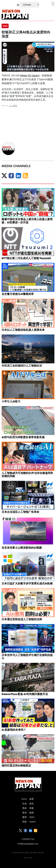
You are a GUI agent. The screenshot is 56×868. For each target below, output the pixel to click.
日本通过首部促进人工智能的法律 (22, 619)
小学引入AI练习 (11, 401)
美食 (32, 808)
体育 (32, 799)
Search (33, 822)
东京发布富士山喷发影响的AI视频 (22, 548)
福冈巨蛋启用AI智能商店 (16, 765)
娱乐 (32, 803)
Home (24, 799)
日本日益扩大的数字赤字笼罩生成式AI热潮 (27, 583)
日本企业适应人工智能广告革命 (20, 512)
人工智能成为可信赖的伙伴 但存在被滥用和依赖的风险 (27, 475)
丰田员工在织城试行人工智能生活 (22, 366)
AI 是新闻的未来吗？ (14, 730)
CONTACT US (28, 839)
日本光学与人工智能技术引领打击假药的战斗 (27, 657)
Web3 (32, 817)
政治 (25, 813)
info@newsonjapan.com (28, 844)
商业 (25, 808)
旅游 (32, 813)
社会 (25, 803)
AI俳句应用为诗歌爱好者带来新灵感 (23, 437)
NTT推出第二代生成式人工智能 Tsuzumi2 (26, 258)
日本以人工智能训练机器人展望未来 (23, 330)
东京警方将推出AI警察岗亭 (18, 294)
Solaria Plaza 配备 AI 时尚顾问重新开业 (25, 694)
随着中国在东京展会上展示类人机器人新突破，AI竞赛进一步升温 (27, 221)
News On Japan (30, 75)
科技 (25, 822)
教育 (25, 817)
